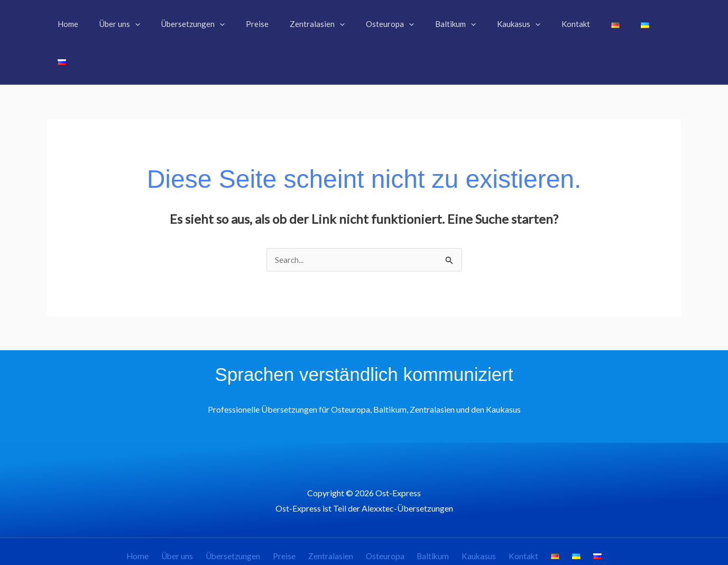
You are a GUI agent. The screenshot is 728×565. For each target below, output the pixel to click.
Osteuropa (388, 520)
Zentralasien (337, 520)
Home (158, 520)
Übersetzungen (247, 520)
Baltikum (432, 520)
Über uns (194, 520)
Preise (295, 520)
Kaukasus (475, 520)
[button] (155, 24)
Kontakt (516, 520)
